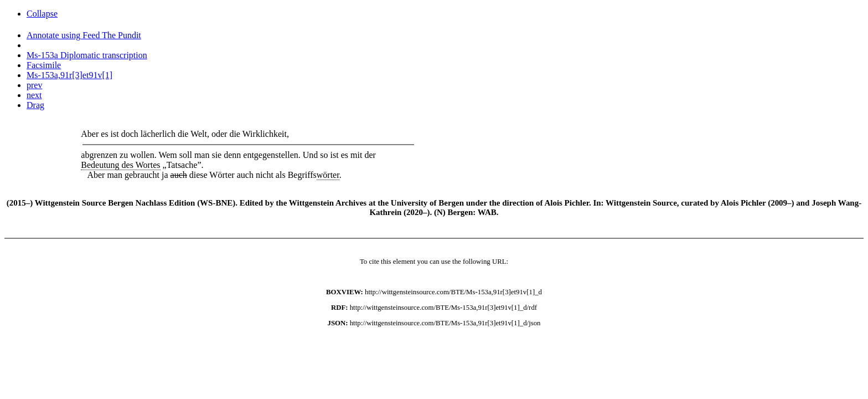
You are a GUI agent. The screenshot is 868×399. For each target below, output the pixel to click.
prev (34, 85)
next (34, 95)
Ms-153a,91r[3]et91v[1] (69, 75)
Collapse (42, 14)
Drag (35, 105)
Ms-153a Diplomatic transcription (87, 55)
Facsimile (44, 65)
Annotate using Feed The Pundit (84, 35)
